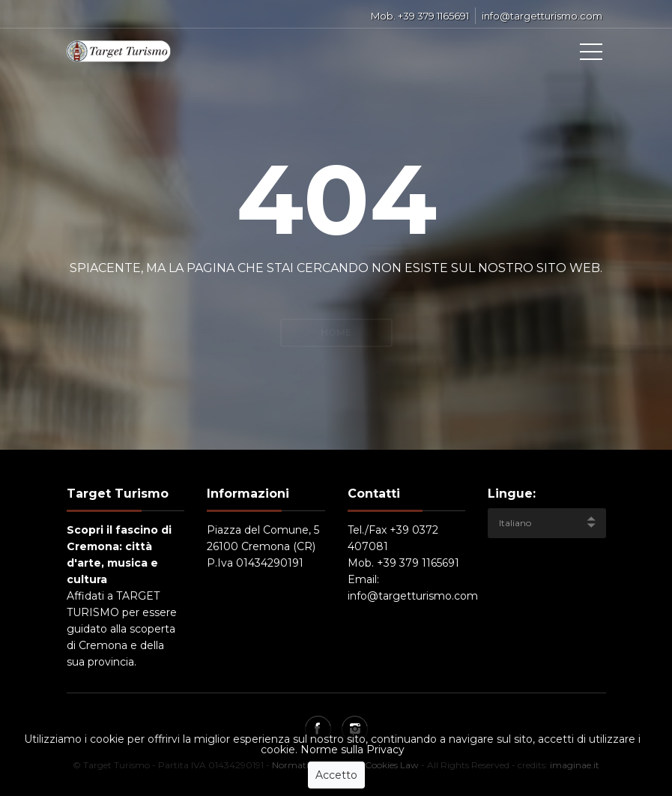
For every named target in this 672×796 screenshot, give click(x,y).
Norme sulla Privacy (352, 763)
